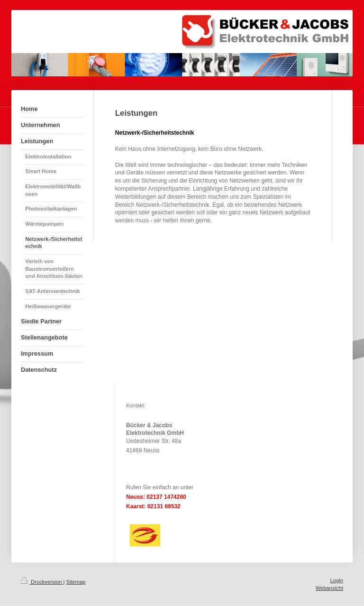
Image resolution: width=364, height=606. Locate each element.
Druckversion (42, 582)
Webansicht (329, 588)
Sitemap (76, 582)
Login (337, 580)
